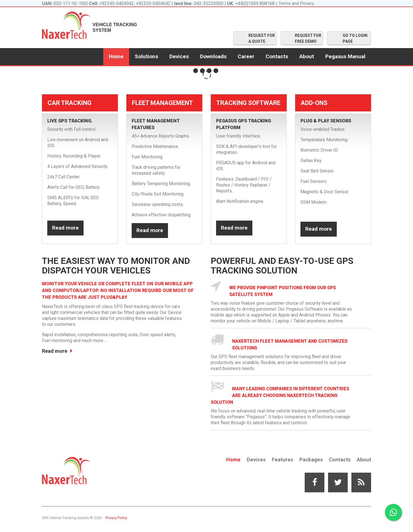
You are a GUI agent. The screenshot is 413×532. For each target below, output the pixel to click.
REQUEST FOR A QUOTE (262, 38)
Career (246, 56)
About (307, 56)
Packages (310, 460)
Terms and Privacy (297, 4)
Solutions (146, 56)
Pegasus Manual (345, 56)
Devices (179, 56)
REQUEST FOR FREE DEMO (308, 38)
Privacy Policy (116, 518)
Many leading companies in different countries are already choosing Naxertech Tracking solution (282, 395)
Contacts (277, 56)
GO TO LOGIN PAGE (355, 38)
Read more (65, 229)
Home (116, 56)
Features (280, 460)
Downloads (213, 56)
